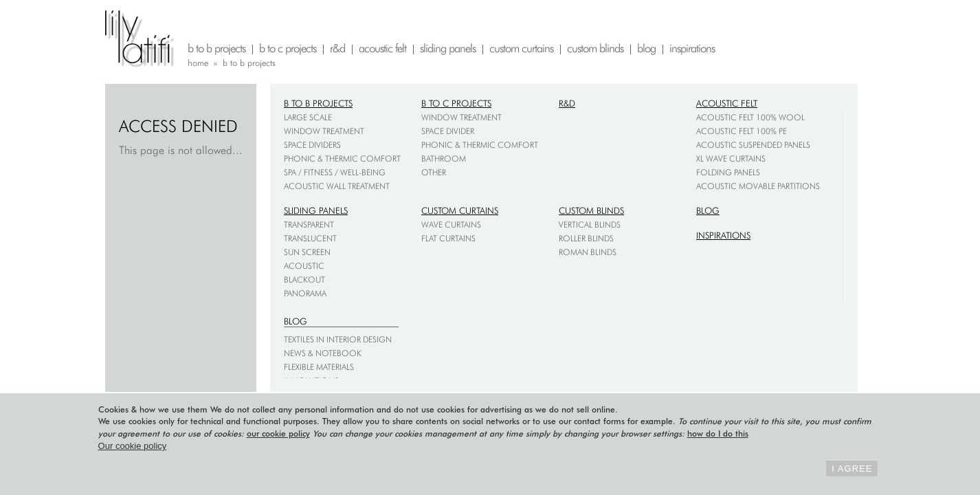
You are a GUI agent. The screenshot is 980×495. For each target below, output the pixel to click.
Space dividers (312, 145)
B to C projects (456, 103)
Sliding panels (316, 210)
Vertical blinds (590, 224)
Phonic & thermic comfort (342, 158)
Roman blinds (588, 252)
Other (434, 172)
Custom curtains (460, 210)
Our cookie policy (133, 446)
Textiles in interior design (338, 339)
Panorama (305, 293)
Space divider (448, 131)
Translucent (310, 238)
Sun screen (307, 252)
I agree (852, 469)
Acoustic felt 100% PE (742, 131)
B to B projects (318, 103)
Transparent (309, 224)
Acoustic (304, 266)
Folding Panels (728, 172)
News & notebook (323, 353)
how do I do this (718, 433)
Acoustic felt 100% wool (750, 117)
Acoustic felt (727, 103)
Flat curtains (448, 238)
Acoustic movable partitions (758, 186)
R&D (567, 103)
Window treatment (324, 131)
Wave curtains (451, 224)
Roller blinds (586, 238)
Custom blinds (591, 210)
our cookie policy (278, 433)
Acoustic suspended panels (753, 145)
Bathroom (444, 158)
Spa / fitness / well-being (335, 172)
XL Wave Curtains (731, 158)
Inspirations (723, 235)
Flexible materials (319, 367)
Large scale (308, 117)
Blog (708, 210)
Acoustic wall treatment (337, 186)
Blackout (304, 279)
